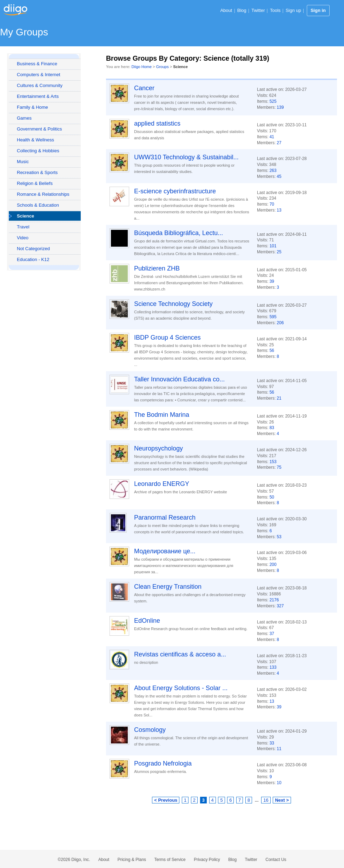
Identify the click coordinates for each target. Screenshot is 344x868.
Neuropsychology (158, 448)
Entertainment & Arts (38, 96)
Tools (275, 10)
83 (272, 428)
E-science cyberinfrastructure (175, 191)
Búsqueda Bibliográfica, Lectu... (178, 233)
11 (279, 749)
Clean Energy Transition (168, 587)
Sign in (318, 10)
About (226, 10)
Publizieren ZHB (157, 268)
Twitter (258, 10)
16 (266, 800)
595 (273, 317)
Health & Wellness (35, 140)
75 (279, 467)
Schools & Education (38, 205)
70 (272, 204)
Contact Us (276, 860)
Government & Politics (39, 129)
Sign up (293, 10)
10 (279, 783)
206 (280, 323)
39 (272, 281)
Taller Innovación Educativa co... (179, 379)
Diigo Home (142, 67)
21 (279, 398)
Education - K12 (33, 259)
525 (273, 101)
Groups (163, 67)
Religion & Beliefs (35, 183)
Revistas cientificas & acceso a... (180, 654)
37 (272, 634)
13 (279, 210)
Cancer (144, 88)
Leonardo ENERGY (162, 484)
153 (273, 462)
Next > (282, 800)
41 (272, 137)
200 (273, 565)
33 (272, 743)
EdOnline (147, 621)
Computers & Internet (39, 75)
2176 (274, 600)
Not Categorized (33, 249)
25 (279, 252)
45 (279, 176)
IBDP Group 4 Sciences (167, 338)
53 (279, 537)
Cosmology (150, 730)
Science (25, 216)
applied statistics (157, 123)
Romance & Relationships (43, 194)
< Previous (166, 800)
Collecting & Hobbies (38, 151)
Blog (242, 10)
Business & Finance (37, 64)
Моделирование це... (165, 551)
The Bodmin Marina (162, 415)
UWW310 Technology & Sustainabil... (186, 157)
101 (273, 246)
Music (23, 162)
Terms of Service (170, 860)
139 (280, 107)
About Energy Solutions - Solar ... (181, 688)
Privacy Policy (207, 860)
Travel (23, 227)
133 (273, 667)
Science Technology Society (173, 304)
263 (273, 171)
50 (272, 497)
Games (24, 118)
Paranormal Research (165, 518)
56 (272, 350)
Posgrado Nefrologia (163, 763)
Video (23, 238)
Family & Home (32, 107)
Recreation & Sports (37, 172)
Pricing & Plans (132, 860)
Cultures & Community (40, 85)
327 (280, 606)
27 (279, 143)
